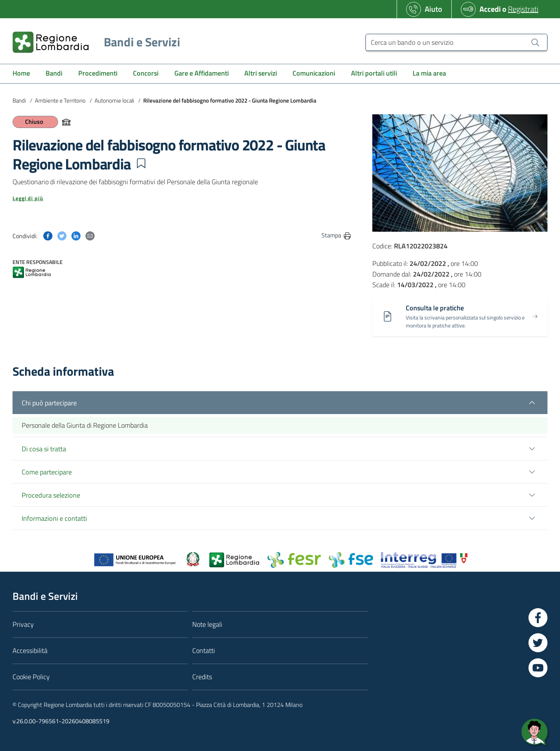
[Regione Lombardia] (93, 42)
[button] (141, 163)
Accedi (490, 9)
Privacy (23, 624)
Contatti (204, 651)
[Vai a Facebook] (538, 618)
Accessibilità (30, 651)
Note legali (207, 624)
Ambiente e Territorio (60, 100)
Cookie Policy (31, 677)
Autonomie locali (114, 100)
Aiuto (433, 9)
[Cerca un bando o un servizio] (456, 42)
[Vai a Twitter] (538, 643)
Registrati (523, 9)
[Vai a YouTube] (538, 668)
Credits (202, 677)
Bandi (19, 100)
